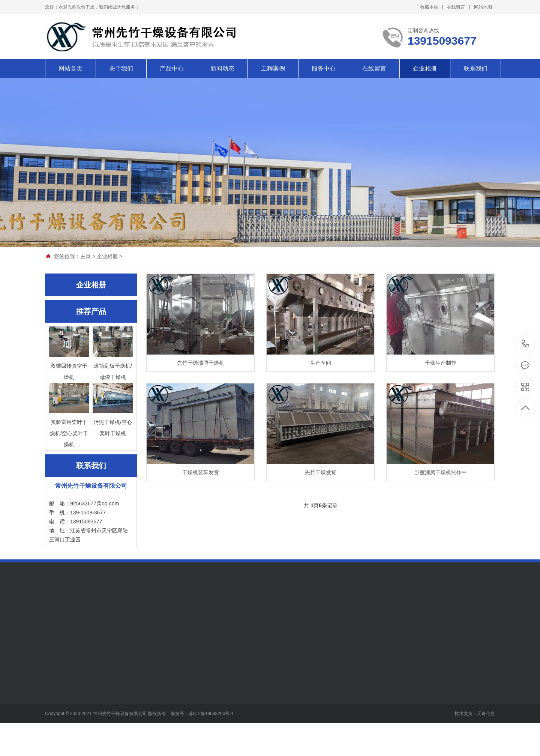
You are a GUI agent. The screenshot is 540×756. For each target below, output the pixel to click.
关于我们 (121, 68)
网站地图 (483, 7)
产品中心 (172, 68)
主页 (85, 256)
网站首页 (70, 68)
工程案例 (273, 68)
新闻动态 (222, 68)
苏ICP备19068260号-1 (211, 714)
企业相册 (425, 68)
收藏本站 (429, 7)
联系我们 (475, 68)
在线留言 (456, 7)
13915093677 (526, 344)
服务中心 (324, 68)
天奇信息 (486, 714)
